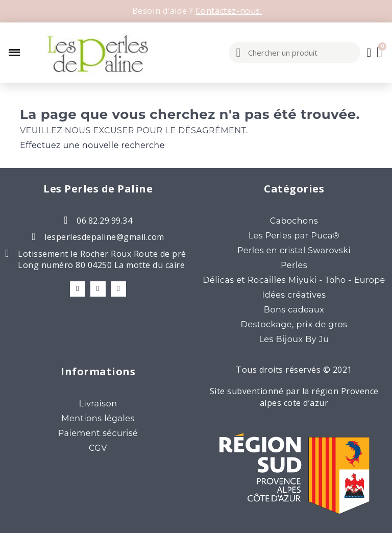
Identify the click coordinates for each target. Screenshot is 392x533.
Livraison (98, 404)
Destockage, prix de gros (294, 324)
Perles (294, 265)
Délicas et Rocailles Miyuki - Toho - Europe (294, 280)
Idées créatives (294, 295)
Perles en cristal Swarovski (294, 250)
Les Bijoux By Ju (294, 339)
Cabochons (294, 221)
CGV (98, 448)
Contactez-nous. (229, 11)
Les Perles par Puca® (294, 236)
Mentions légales (98, 418)
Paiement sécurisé (98, 433)
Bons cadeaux (294, 310)
